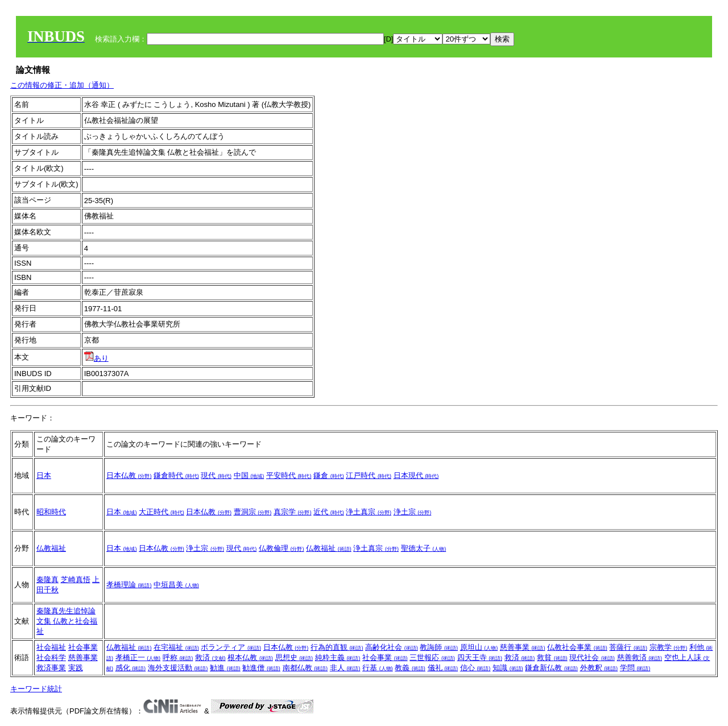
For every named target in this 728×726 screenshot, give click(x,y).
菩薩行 (628, 647)
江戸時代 (369, 475)
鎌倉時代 (176, 475)
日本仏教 (129, 475)
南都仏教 (305, 668)
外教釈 (599, 668)
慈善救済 (640, 657)
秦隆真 (47, 579)
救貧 (552, 657)
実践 (76, 668)
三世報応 (432, 657)
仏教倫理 (282, 548)
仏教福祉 (51, 548)
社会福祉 (51, 647)
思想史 (294, 657)
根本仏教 (250, 657)
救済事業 (51, 668)
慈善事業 (83, 657)
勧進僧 (261, 668)
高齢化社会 (392, 647)
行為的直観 (337, 647)
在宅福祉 (176, 647)
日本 (44, 475)
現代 (216, 475)
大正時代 (162, 512)
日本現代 (416, 475)
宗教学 (669, 647)
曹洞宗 (253, 512)
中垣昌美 (176, 585)
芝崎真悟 (76, 579)
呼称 (178, 657)
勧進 (225, 668)
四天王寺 (480, 657)
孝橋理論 (129, 585)
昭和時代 (51, 512)
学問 (635, 668)
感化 (131, 668)
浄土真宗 (369, 512)
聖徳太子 (424, 548)
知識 (508, 668)
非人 (345, 668)
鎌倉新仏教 (551, 668)
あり (96, 358)
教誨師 (439, 647)
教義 (410, 668)
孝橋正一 (138, 657)
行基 (378, 668)
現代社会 (592, 657)
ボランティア (231, 647)
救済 (210, 657)
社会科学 (51, 657)
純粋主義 (338, 657)
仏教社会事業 (577, 647)
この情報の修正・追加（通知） (62, 85)
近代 (329, 512)
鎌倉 (329, 475)
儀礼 (443, 668)
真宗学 (293, 512)
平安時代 (289, 475)
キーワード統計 (36, 689)
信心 (475, 668)
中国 (249, 475)
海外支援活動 (178, 668)
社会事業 (83, 647)
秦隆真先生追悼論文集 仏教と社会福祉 (67, 621)
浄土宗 (413, 512)
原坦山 (479, 647)
